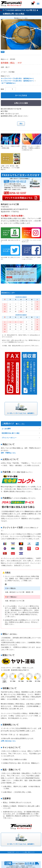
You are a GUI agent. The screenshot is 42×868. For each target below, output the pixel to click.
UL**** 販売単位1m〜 (9, 83)
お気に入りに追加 (21, 103)
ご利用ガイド (13, 424)
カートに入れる (21, 95)
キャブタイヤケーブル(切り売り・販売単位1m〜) (17, 78)
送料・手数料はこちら (8, 453)
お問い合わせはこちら (8, 741)
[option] (21, 34)
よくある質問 (6, 429)
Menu (39, 2)
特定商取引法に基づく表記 (11, 433)
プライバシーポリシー (9, 438)
